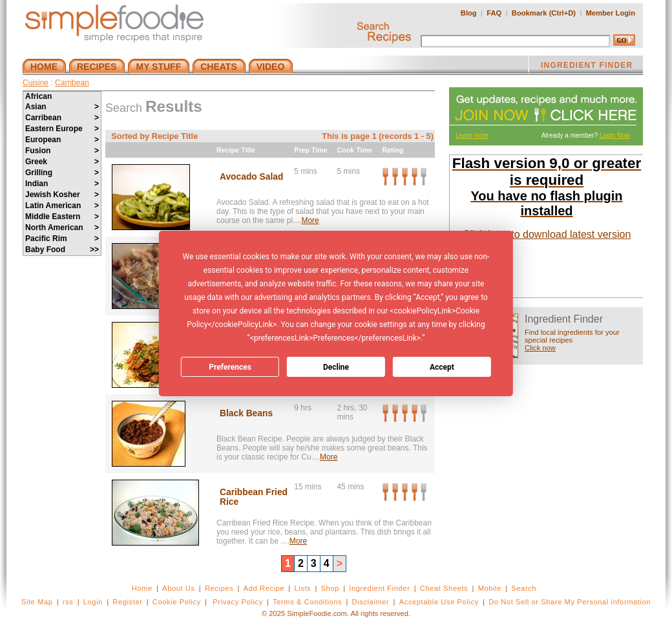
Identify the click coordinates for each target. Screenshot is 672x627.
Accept (442, 367)
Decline (336, 367)
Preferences (230, 367)
